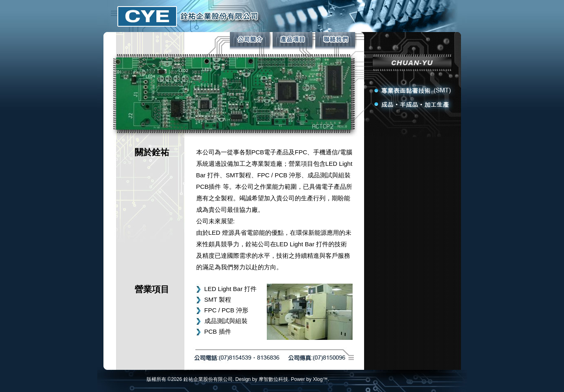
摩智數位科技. (274, 379)
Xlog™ (320, 379)
